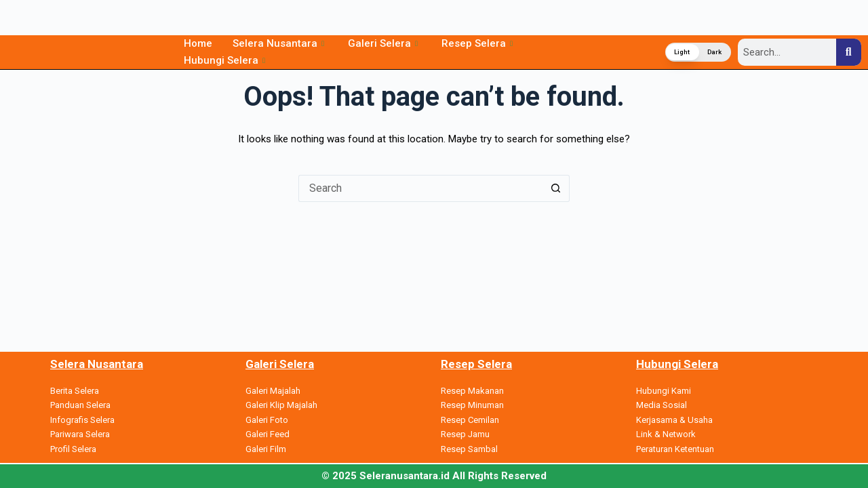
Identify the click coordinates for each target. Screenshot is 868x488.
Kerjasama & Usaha (674, 420)
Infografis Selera (82, 420)
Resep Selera (479, 43)
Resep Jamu (465, 434)
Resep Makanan (472, 391)
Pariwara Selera (80, 434)
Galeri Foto (267, 420)
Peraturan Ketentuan (675, 449)
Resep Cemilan (470, 420)
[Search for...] (420, 188)
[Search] (849, 52)
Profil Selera (73, 449)
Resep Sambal (469, 449)
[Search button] (556, 188)
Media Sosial (662, 405)
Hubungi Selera (226, 60)
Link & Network (666, 434)
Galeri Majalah (273, 391)
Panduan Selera (80, 405)
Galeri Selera (384, 43)
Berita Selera (75, 391)
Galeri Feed (268, 434)
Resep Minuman (472, 405)
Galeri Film (266, 449)
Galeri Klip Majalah (281, 405)
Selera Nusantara (280, 43)
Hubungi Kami (664, 391)
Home (198, 43)
